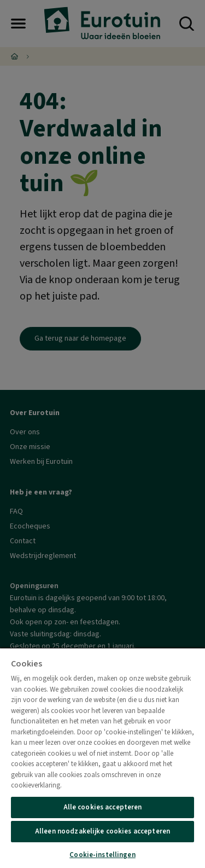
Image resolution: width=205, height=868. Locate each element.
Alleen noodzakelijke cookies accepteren (102, 831)
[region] (102, 758)
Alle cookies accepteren (103, 807)
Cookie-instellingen (102, 855)
